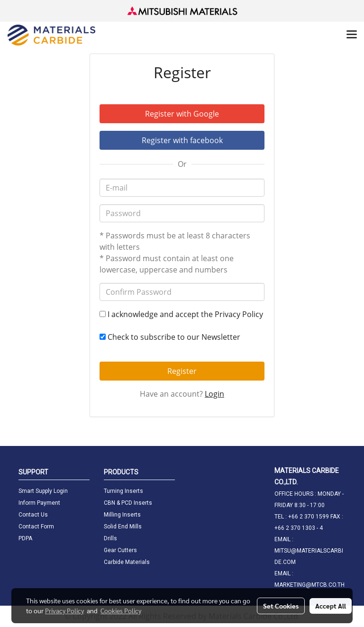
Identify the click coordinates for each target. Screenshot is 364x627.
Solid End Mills (123, 527)
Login (214, 394)
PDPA (25, 538)
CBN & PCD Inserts (128, 503)
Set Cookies (281, 606)
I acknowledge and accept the (181, 314)
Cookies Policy (121, 610)
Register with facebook (182, 140)
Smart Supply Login (43, 491)
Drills (110, 538)
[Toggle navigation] (352, 35)
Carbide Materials (127, 562)
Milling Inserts (122, 515)
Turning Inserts (123, 491)
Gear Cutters (120, 550)
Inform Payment (39, 503)
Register (182, 371)
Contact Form (36, 527)
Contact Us (33, 515)
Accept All (331, 606)
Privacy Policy (239, 314)
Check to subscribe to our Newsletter (170, 337)
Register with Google (182, 114)
